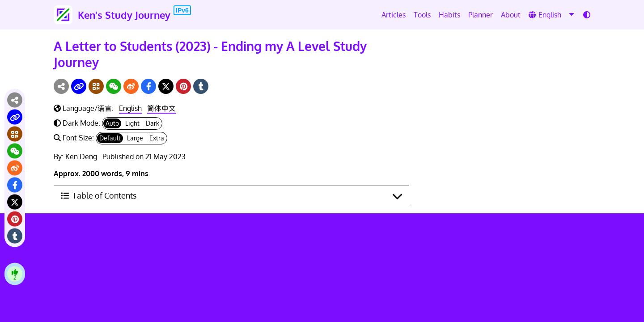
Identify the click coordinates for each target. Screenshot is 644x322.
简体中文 (161, 108)
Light (132, 123)
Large (135, 138)
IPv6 (182, 10)
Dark (153, 123)
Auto (112, 123)
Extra (157, 138)
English (130, 108)
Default (110, 138)
